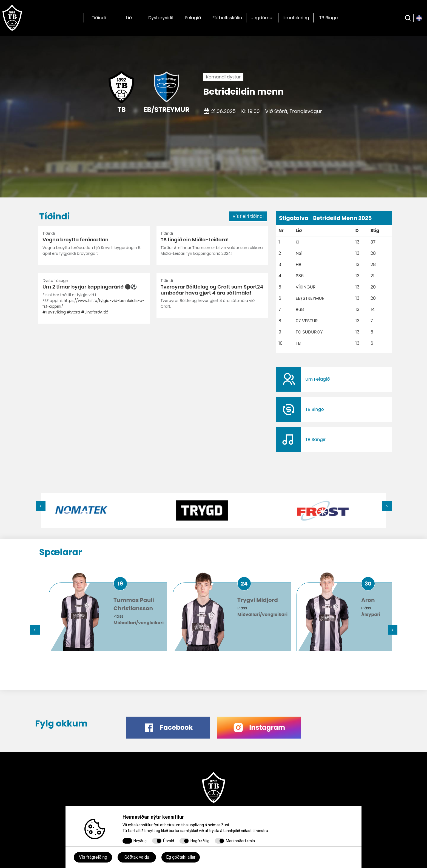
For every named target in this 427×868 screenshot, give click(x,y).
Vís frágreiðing (93, 857)
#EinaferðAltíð (95, 312)
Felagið (193, 18)
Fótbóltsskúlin (227, 18)
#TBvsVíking (54, 312)
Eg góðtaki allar (181, 857)
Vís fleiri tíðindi (248, 216)
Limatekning (296, 18)
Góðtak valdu (137, 857)
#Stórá (74, 312)
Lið (129, 18)
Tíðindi (99, 18)
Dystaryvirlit (161, 18)
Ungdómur (262, 18)
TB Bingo (329, 18)
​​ (334, 379)
